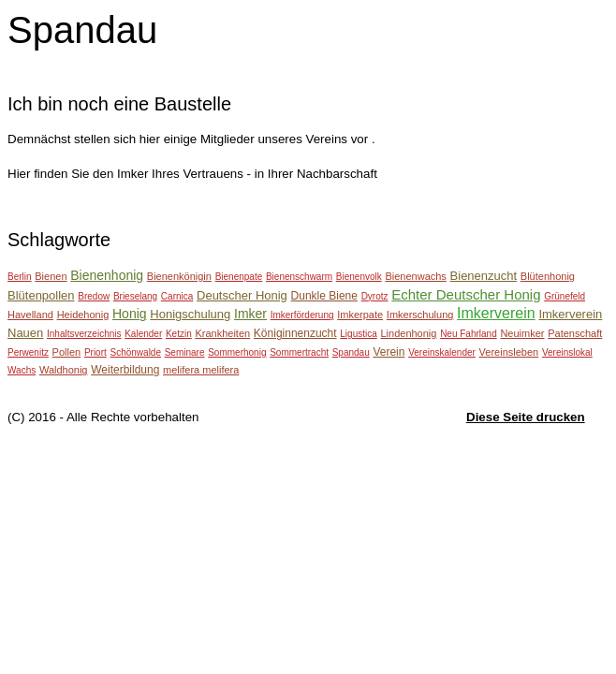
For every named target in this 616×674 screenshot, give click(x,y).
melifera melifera (201, 370)
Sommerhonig (237, 352)
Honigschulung (190, 314)
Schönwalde (136, 352)
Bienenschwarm (299, 277)
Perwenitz (28, 352)
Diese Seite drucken (526, 417)
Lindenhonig (408, 333)
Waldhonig (64, 370)
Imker (250, 314)
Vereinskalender (442, 352)
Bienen (51, 276)
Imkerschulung (420, 315)
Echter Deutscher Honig (466, 294)
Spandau (351, 352)
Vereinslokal (567, 352)
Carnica (177, 296)
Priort (95, 352)
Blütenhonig (548, 276)
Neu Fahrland (469, 334)
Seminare (185, 352)
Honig (130, 314)
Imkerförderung (302, 315)
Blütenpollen (41, 295)
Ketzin (179, 334)
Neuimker (522, 333)
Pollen (67, 352)
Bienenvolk (359, 277)
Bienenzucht (484, 276)
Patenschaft (575, 333)
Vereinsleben (509, 352)
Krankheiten (222, 333)
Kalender (143, 334)
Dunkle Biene (324, 296)
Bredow (94, 296)
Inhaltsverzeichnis (84, 334)
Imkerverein (496, 313)
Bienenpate (239, 277)
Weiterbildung (125, 370)
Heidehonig (83, 315)
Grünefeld (565, 296)
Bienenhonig (107, 275)
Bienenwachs (415, 276)
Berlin (20, 277)
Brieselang (135, 296)
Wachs (22, 370)
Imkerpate (360, 315)
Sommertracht (299, 352)
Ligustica (358, 334)
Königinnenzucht (295, 333)
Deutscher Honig (242, 295)
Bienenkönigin (179, 276)
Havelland (30, 315)
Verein (389, 352)
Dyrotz (375, 296)
